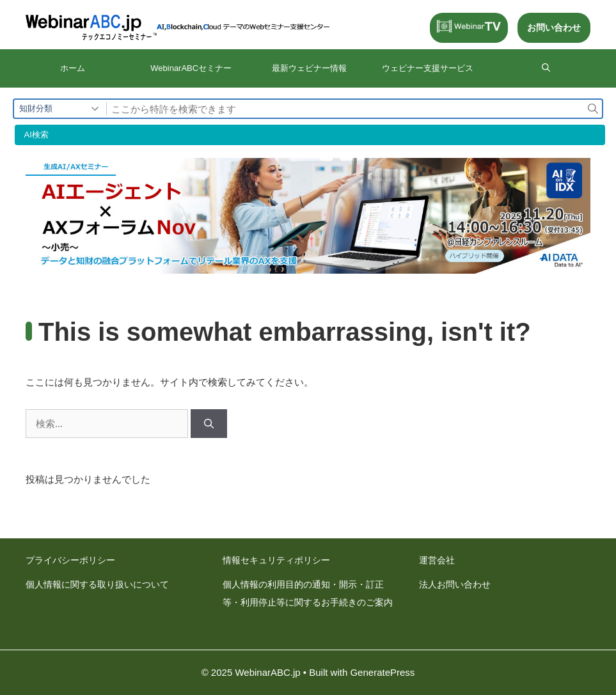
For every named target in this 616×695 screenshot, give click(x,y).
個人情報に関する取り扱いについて (97, 584)
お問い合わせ (554, 27)
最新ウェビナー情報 (309, 68)
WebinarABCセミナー (191, 68)
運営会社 (437, 560)
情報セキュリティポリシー (276, 560)
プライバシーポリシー (70, 560)
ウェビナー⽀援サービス (428, 68)
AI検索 (36, 135)
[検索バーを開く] (546, 68)
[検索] (209, 424)
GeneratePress (382, 672)
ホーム (73, 68)
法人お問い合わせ (455, 584)
